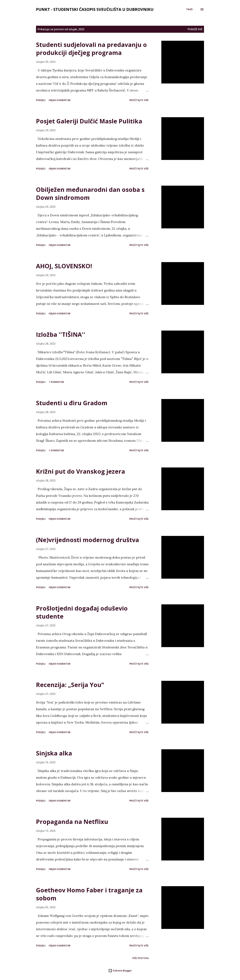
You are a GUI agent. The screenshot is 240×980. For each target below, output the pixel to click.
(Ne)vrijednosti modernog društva (87, 540)
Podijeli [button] (41, 100)
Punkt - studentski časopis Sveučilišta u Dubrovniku (95, 9)
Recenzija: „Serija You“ (70, 685)
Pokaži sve (195, 29)
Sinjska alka (54, 753)
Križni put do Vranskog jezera (80, 471)
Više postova (140, 958)
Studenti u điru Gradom (72, 403)
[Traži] (189, 9)
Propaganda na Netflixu (72, 822)
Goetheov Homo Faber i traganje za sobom (89, 894)
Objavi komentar (60, 100)
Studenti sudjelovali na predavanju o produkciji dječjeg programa (91, 49)
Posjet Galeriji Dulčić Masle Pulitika (89, 121)
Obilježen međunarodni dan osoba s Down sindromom (90, 194)
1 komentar (56, 382)
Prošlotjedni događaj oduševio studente (82, 612)
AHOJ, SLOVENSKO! (64, 266)
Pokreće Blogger (120, 971)
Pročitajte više (139, 100)
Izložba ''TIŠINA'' (61, 334)
